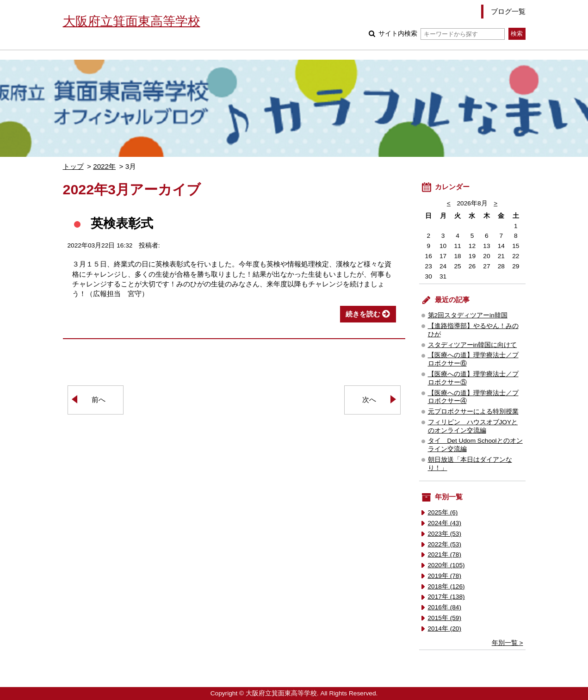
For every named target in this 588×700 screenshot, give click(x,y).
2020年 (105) (446, 565)
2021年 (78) (445, 554)
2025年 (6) (443, 512)
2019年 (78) (445, 576)
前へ (99, 400)
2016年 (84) (445, 607)
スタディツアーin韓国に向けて (473, 345)
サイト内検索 (442, 34)
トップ (73, 166)
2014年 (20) (445, 629)
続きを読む (363, 314)
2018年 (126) (446, 586)
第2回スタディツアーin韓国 (468, 315)
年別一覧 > (508, 643)
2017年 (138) (446, 597)
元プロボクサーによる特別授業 (473, 412)
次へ (369, 400)
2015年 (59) (445, 618)
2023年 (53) (445, 534)
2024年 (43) (445, 523)
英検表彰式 (122, 223)
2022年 (104, 166)
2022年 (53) (445, 544)
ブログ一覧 (508, 11)
